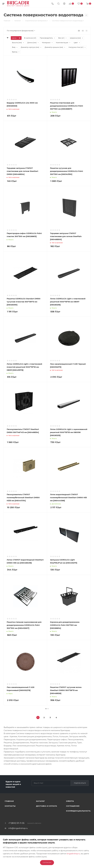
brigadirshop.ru (73, 854)
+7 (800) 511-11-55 (16, 823)
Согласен (47, 863)
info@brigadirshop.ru (18, 828)
